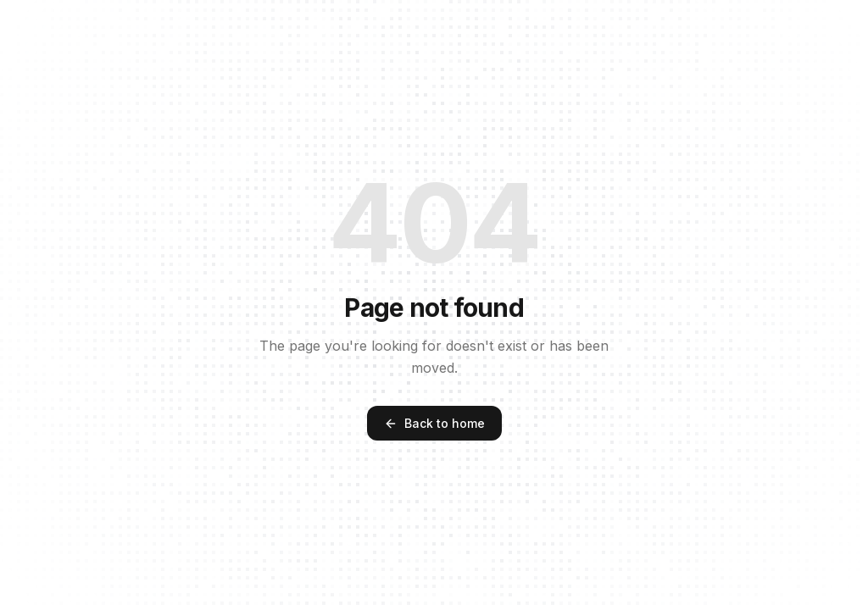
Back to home (434, 423)
